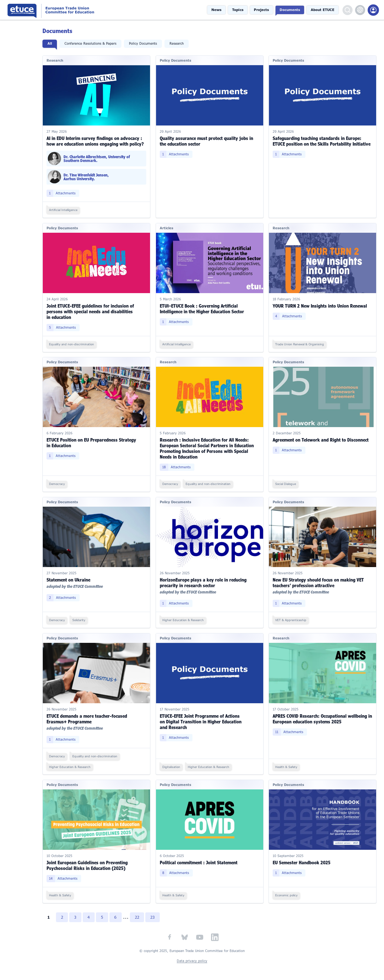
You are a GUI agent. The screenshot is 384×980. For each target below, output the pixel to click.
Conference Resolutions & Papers (94, 44)
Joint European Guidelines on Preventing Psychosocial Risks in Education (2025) (90, 862)
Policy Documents (146, 44)
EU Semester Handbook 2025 (303, 859)
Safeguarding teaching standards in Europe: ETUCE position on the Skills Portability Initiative (323, 140)
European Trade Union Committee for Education (71, 10)
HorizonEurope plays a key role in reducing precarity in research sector (205, 580)
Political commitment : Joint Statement (200, 859)
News (221, 10)
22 (141, 914)
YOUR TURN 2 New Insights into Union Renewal (321, 305)
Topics (241, 10)
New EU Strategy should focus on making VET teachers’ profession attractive (319, 580)
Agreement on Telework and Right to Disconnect (322, 438)
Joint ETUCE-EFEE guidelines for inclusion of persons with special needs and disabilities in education (93, 310)
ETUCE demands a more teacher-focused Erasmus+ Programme (90, 716)
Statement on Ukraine (72, 577)
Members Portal (373, 10)
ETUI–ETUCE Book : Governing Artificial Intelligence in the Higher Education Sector (204, 307)
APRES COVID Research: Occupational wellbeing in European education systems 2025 (321, 716)
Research (180, 44)
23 (157, 914)
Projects (264, 10)
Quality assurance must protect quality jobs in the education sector (208, 140)
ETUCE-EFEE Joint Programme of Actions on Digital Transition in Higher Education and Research (203, 718)
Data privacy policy (192, 958)
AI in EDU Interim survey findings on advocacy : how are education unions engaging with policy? (98, 140)
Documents (292, 10)
